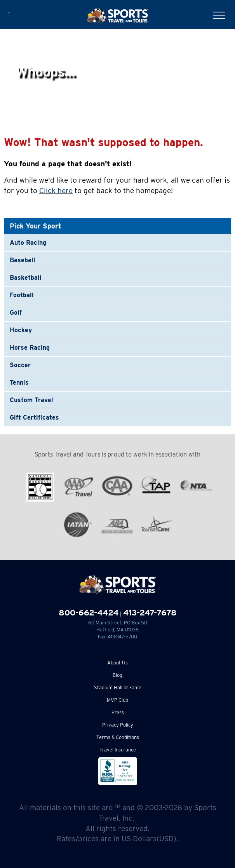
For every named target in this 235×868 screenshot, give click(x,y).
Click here (56, 191)
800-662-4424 (89, 613)
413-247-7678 (150, 613)
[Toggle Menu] (219, 15)
